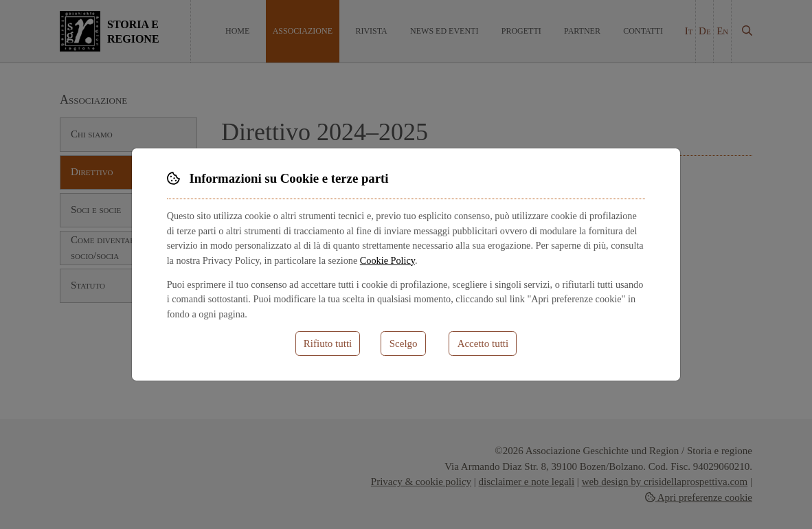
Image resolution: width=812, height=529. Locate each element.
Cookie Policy (387, 260)
